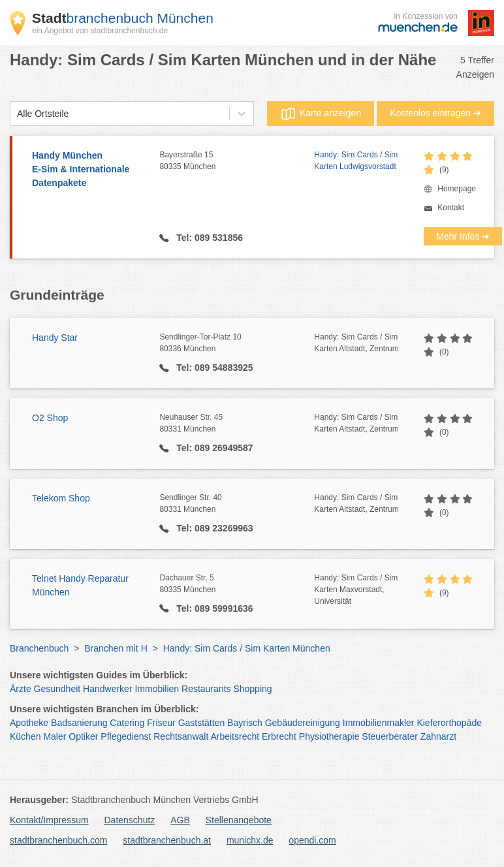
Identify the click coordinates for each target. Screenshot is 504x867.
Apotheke (29, 723)
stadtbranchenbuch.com (58, 840)
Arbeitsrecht (235, 736)
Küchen (25, 736)
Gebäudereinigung (303, 723)
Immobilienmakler (379, 723)
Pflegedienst (126, 736)
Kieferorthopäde (449, 723)
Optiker (83, 736)
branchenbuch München (123, 18)
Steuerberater (390, 736)
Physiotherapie (329, 736)
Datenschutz (130, 820)
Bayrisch (245, 723)
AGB (180, 820)
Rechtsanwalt (181, 736)
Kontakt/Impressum (49, 820)
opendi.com (312, 840)
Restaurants (206, 689)
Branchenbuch (39, 648)
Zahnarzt (438, 736)
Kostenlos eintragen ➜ (435, 113)
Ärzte (21, 689)
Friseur (161, 723)
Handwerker (107, 689)
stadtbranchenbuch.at (167, 840)
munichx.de (250, 840)
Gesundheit (57, 689)
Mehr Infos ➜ (463, 236)
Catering (127, 723)
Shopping (252, 689)
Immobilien (157, 689)
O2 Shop (50, 418)
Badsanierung (79, 723)
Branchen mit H (116, 648)
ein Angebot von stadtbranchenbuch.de (100, 31)
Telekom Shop (61, 498)
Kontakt (451, 208)
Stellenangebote (239, 820)
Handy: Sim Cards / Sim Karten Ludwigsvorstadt (356, 161)
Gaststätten (202, 723)
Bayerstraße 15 (237, 161)
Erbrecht (279, 736)
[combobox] (17, 114)
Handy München (89, 170)
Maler (55, 736)
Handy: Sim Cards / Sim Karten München (247, 648)
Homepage (457, 189)
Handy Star (55, 338)
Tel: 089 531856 (208, 238)
